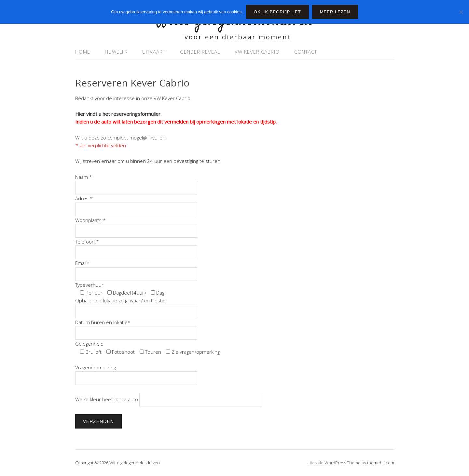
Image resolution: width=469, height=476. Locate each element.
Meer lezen (335, 12)
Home (83, 52)
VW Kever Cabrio (257, 52)
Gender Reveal (200, 52)
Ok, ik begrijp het (277, 12)
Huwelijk (116, 52)
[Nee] (461, 12)
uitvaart (154, 52)
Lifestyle (316, 463)
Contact (306, 52)
